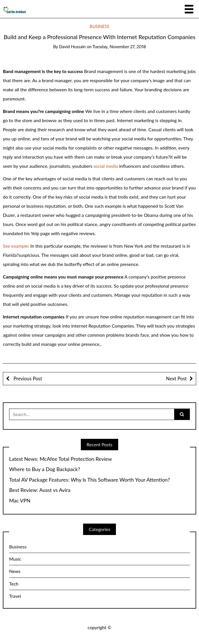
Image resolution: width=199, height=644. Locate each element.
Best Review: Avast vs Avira (40, 490)
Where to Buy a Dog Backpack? (45, 469)
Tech (14, 584)
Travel (15, 596)
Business (99, 26)
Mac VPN (20, 501)
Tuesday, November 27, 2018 (119, 47)
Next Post (176, 378)
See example (15, 246)
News (15, 571)
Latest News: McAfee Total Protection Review (61, 459)
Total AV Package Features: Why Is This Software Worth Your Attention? (90, 480)
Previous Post (27, 378)
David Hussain (72, 47)
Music (15, 559)
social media (106, 166)
